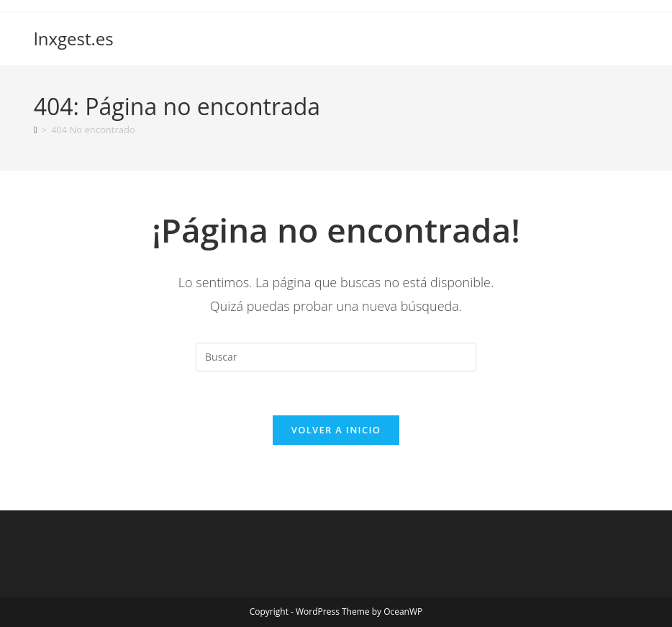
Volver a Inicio (336, 430)
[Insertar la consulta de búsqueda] (336, 357)
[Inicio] (36, 130)
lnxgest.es (74, 39)
